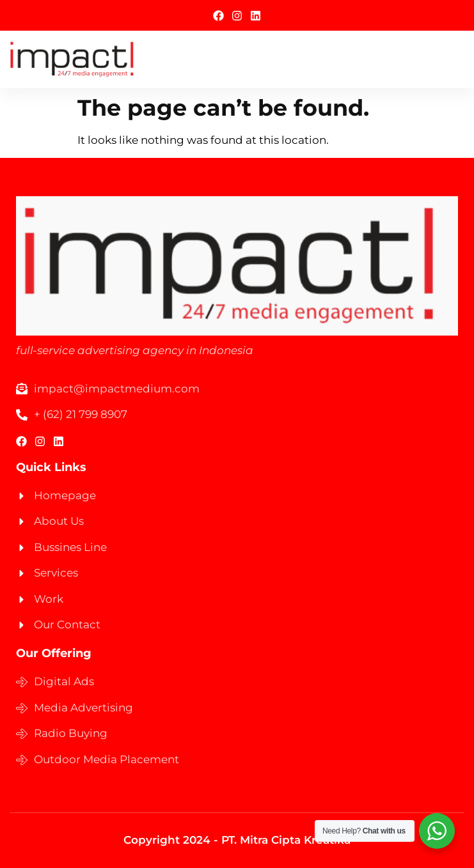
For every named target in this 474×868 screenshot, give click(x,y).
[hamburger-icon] (450, 59)
